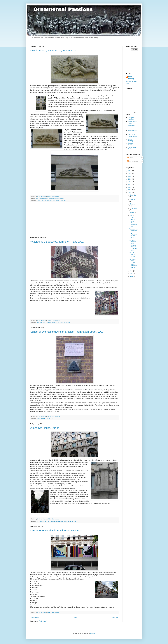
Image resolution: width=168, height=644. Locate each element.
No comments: (56, 320)
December (133, 195)
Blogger (92, 634)
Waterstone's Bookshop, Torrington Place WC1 (57, 242)
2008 (130, 193)
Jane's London (132, 121)
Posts (130, 158)
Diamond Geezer (131, 144)
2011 (130, 184)
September (133, 208)
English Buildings (131, 140)
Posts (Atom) (43, 621)
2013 (130, 179)
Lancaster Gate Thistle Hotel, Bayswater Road (57, 530)
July (131, 216)
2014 (130, 176)
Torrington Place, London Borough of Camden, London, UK (53, 322)
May (131, 274)
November (133, 200)
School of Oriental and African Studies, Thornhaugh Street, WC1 (67, 332)
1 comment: (56, 519)
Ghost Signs (132, 134)
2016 (130, 171)
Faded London (132, 137)
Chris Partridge (131, 78)
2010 (130, 187)
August (132, 213)
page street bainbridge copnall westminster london (50, 198)
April (131, 276)
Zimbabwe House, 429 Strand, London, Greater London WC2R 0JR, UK (57, 521)
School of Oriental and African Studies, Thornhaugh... (133, 245)
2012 (130, 182)
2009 (130, 190)
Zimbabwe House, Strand (45, 428)
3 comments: (56, 612)
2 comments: (56, 196)
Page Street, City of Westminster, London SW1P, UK (51, 200)
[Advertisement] (75, 220)
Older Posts (115, 618)
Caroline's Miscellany (131, 118)
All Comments (132, 161)
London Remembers (132, 125)
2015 (130, 174)
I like (129, 128)
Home (75, 618)
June (132, 271)
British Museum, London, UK (45, 419)
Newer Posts (35, 618)
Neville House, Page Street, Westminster (54, 51)
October (132, 204)
